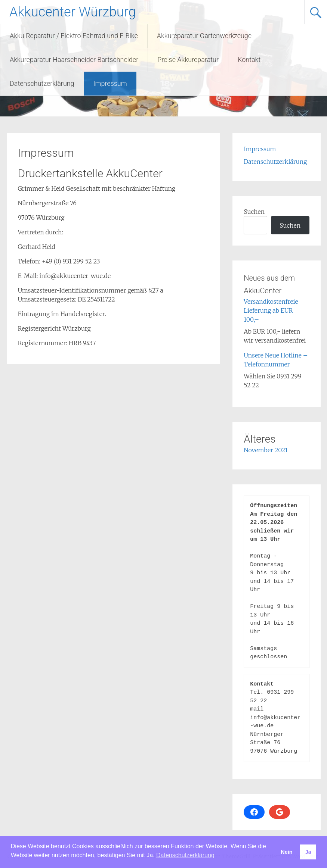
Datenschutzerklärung (42, 83)
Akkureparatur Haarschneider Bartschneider (74, 60)
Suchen (254, 212)
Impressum (110, 83)
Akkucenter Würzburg (73, 12)
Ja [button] (308, 852)
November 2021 (266, 450)
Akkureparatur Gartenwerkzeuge (204, 36)
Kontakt (249, 60)
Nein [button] (286, 852)
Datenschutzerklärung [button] (185, 855)
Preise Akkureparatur (188, 60)
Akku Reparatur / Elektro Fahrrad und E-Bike (74, 36)
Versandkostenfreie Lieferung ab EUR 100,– (271, 310)
